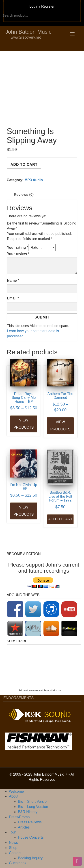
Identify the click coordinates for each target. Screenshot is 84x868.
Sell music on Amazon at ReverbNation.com (40, 690)
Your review (18, 254)
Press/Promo (19, 817)
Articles (24, 827)
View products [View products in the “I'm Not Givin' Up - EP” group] (24, 511)
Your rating (18, 248)
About (14, 796)
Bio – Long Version (33, 807)
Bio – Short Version (33, 801)
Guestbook (18, 863)
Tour (12, 832)
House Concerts (31, 837)
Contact (15, 853)
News (13, 843)
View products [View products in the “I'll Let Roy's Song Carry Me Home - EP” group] (24, 424)
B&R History (28, 812)
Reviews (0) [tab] (24, 195)
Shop (13, 848)
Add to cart (24, 165)
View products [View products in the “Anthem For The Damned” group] (60, 426)
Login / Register (42, 6)
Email (13, 298)
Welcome (16, 791)
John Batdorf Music (28, 32)
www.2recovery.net (18, 37)
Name (13, 280)
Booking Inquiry (30, 858)
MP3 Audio (34, 180)
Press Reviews (30, 822)
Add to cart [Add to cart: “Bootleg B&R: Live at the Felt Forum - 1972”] (60, 519)
